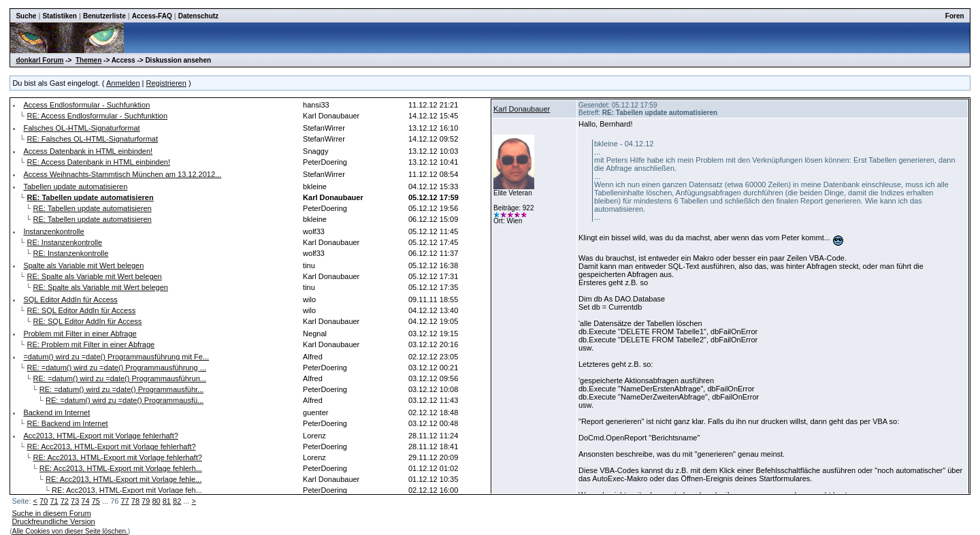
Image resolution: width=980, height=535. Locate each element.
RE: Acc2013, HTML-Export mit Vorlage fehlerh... (121, 468)
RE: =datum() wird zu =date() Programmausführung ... (116, 368)
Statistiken (60, 16)
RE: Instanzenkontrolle (64, 242)
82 (177, 501)
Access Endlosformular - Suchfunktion (86, 105)
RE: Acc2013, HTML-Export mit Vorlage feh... (127, 490)
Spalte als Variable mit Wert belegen (83, 265)
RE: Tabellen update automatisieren (93, 208)
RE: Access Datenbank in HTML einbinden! (98, 162)
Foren (955, 16)
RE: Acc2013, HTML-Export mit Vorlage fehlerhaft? (111, 447)
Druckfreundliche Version (53, 521)
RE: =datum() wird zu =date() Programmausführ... (121, 389)
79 (146, 501)
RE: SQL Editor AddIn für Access (81, 310)
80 (156, 501)
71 (54, 501)
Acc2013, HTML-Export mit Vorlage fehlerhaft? (100, 436)
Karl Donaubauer (522, 109)
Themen (88, 60)
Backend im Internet (56, 412)
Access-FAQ (152, 16)
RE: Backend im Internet (67, 423)
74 (85, 501)
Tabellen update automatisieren (75, 187)
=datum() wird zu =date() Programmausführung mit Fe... (116, 357)
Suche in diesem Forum (51, 513)
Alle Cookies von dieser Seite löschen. (70, 531)
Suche (26, 16)
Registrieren (166, 83)
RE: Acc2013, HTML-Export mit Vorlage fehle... (124, 479)
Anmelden (123, 83)
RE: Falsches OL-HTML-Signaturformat (92, 139)
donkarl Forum (39, 60)
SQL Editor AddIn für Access (70, 299)
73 (75, 501)
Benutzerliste (104, 16)
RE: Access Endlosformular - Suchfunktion (97, 116)
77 (125, 501)
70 (44, 501)
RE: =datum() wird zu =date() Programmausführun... (120, 378)
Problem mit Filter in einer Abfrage (80, 334)
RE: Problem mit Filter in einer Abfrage (91, 344)
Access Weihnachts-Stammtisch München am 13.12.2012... (122, 174)
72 (65, 501)
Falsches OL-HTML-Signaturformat (81, 128)
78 (135, 501)
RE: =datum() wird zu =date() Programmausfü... (125, 400)
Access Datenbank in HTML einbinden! (88, 151)
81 (167, 501)
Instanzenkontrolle (53, 231)
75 (96, 501)
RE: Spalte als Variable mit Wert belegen (94, 276)
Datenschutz (198, 16)
